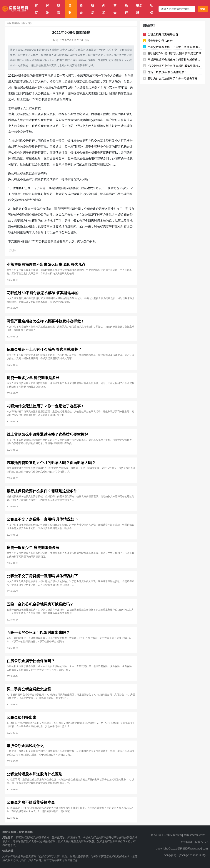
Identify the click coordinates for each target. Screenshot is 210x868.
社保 (152, 9)
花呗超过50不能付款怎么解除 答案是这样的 (172, 53)
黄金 (115, 9)
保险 (47, 9)
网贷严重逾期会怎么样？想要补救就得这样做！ (172, 59)
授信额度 (41, 65)
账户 (96, 209)
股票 (59, 9)
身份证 (21, 126)
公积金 (27, 50)
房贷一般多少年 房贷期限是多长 (165, 72)
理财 (70, 9)
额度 (47, 50)
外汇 (104, 9)
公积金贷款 (22, 75)
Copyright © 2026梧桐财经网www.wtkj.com (182, 848)
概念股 (139, 9)
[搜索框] (177, 9)
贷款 (34, 50)
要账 (20, 221)
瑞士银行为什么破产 (158, 41)
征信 (124, 141)
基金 (81, 9)
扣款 (103, 164)
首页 (36, 9)
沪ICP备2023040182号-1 (193, 855)
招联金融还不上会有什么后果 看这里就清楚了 (172, 66)
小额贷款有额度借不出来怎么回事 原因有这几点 (172, 47)
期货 (92, 9)
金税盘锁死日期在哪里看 (161, 34)
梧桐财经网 (13, 23)
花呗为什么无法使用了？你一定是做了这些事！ (172, 78)
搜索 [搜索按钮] (203, 9)
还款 (85, 164)
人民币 (71, 50)
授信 (77, 55)
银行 (126, 9)
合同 (70, 126)
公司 (32, 114)
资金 (91, 147)
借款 (125, 50)
